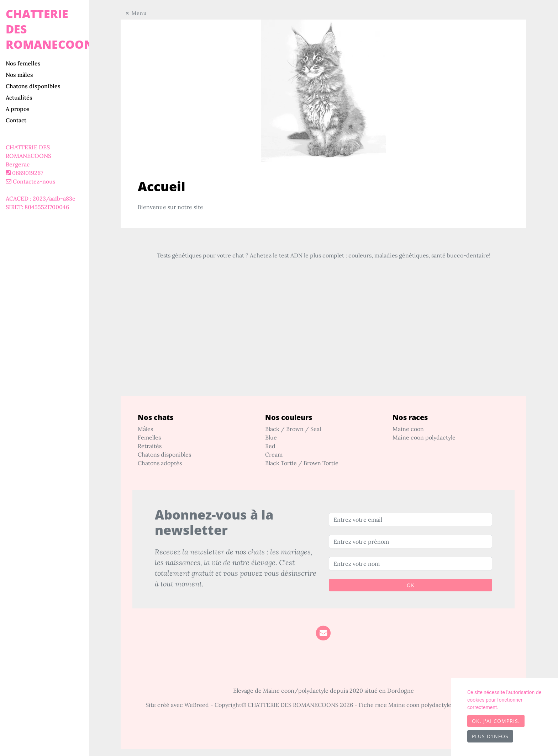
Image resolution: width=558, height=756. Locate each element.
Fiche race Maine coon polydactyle (405, 705)
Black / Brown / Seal (293, 429)
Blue (271, 437)
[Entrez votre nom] (410, 564)
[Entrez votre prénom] (410, 542)
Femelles (149, 437)
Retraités (150, 446)
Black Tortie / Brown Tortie (302, 463)
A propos (18, 109)
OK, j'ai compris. (496, 721)
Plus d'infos (490, 736)
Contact (16, 120)
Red (270, 446)
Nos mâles (19, 75)
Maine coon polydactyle (424, 437)
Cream (274, 454)
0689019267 (28, 173)
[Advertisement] (323, 346)
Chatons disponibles (33, 86)
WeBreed (197, 705)
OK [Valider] (411, 585)
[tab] (47, 63)
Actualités (19, 97)
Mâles (145, 429)
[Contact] (323, 633)
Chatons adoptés (160, 463)
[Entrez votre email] (410, 520)
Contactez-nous (31, 181)
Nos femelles (23, 63)
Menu (139, 13)
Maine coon (408, 429)
